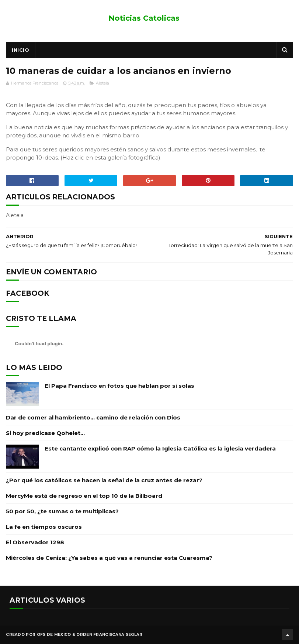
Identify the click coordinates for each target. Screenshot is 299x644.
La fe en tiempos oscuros (44, 527)
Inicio (20, 50)
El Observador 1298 (35, 542)
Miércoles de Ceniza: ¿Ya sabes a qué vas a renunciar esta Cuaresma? (109, 558)
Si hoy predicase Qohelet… (45, 433)
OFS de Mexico (54, 635)
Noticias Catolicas (144, 18)
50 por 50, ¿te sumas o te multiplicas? (62, 511)
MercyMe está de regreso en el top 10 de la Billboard (84, 496)
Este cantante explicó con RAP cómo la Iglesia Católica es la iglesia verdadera (160, 448)
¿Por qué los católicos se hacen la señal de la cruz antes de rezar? (104, 480)
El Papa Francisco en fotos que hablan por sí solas (119, 386)
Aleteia (102, 83)
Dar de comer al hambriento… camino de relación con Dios (93, 417)
